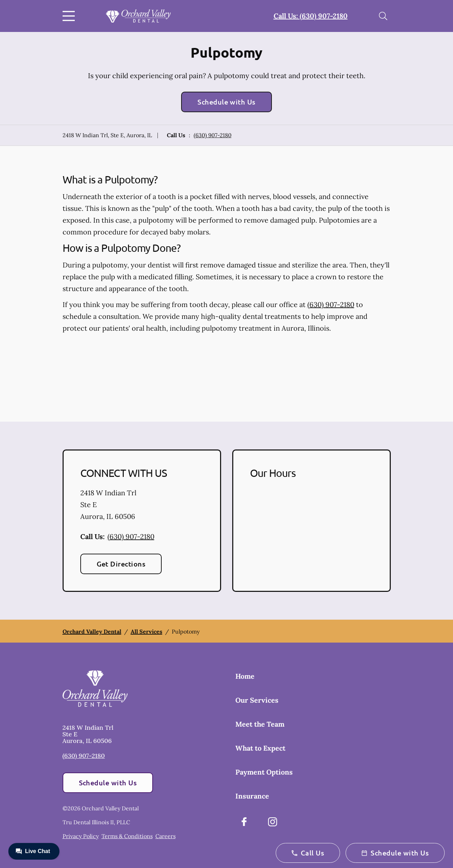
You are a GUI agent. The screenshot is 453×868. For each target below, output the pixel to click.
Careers (165, 836)
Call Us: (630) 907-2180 (311, 16)
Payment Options (264, 772)
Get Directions (121, 564)
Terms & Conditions (127, 836)
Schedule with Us (226, 102)
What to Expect (260, 748)
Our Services (257, 700)
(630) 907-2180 (213, 135)
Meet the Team (260, 724)
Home (245, 676)
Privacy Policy (81, 836)
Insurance (252, 796)
